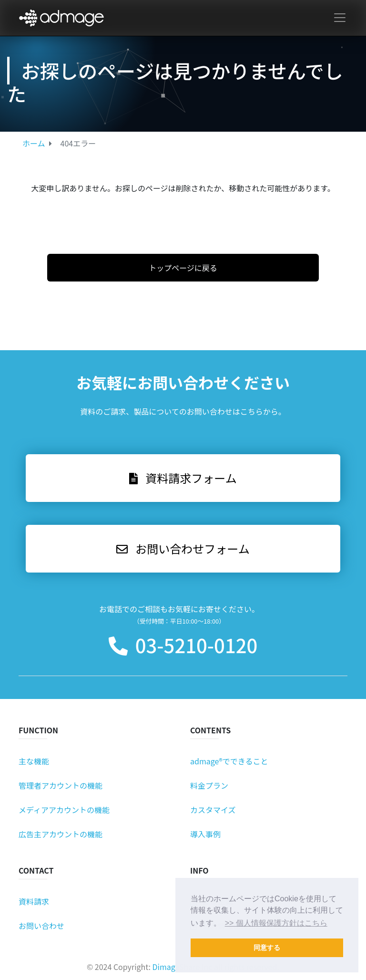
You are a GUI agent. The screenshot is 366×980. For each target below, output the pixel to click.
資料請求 (34, 901)
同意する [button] (267, 948)
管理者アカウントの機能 (61, 785)
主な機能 (34, 761)
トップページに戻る (183, 268)
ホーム (34, 143)
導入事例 (205, 834)
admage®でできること (229, 761)
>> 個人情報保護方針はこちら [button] (276, 923)
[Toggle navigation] (340, 18)
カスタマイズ (213, 810)
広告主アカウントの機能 (61, 834)
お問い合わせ (41, 926)
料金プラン (209, 785)
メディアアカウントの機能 (64, 810)
